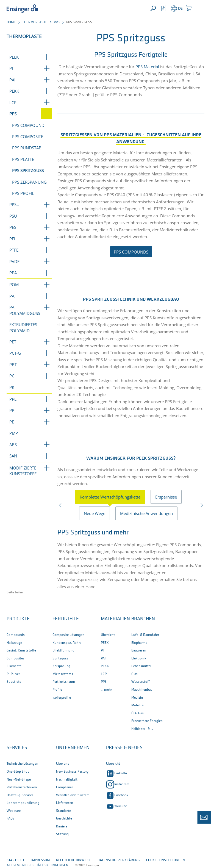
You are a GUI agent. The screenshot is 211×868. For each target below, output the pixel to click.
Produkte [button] (18, 619)
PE (12, 422)
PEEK (14, 57)
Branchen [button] (143, 619)
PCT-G (15, 353)
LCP (13, 103)
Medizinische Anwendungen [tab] (146, 513)
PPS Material (147, 67)
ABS (13, 445)
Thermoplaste (35, 22)
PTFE (14, 250)
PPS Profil (23, 193)
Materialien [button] (115, 619)
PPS (57, 22)
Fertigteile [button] (66, 619)
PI (11, 68)
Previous (61, 506)
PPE (13, 399)
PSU (13, 216)
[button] (199, 8)
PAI (12, 80)
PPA (13, 273)
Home (11, 22)
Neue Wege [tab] (95, 513)
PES (13, 227)
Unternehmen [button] (73, 748)
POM (14, 284)
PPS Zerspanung (29, 182)
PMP (14, 433)
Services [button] (17, 748)
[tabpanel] (131, 558)
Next (201, 506)
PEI (12, 239)
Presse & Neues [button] (124, 748)
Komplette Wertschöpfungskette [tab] (110, 497)
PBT (13, 365)
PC (12, 376)
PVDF (14, 261)
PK (12, 387)
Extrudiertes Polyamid (23, 327)
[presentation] (113, 497)
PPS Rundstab (27, 148)
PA (12, 296)
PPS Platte (23, 159)
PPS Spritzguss (28, 170)
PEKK (14, 91)
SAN (13, 456)
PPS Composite (28, 136)
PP (12, 410)
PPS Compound (28, 125)
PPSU (14, 204)
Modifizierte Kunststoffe (23, 471)
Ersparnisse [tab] (166, 497)
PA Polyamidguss (25, 310)
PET (13, 342)
